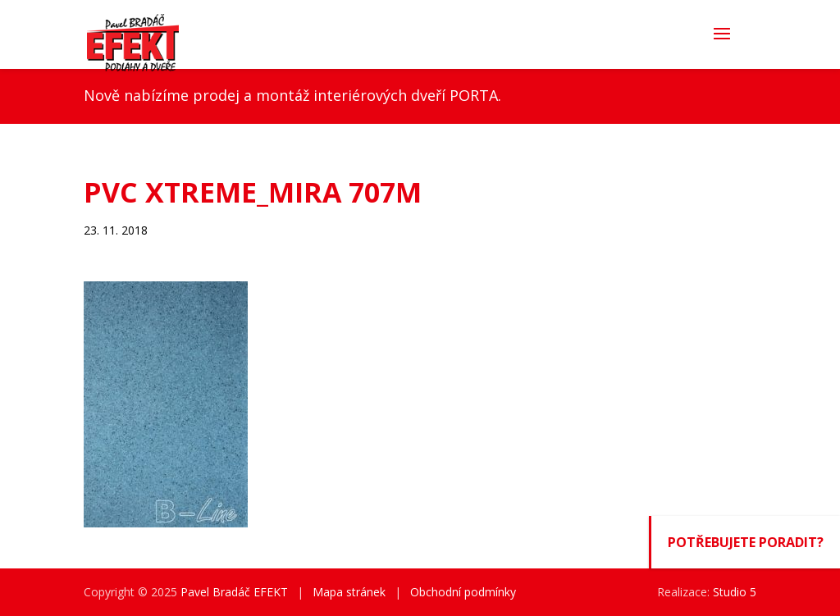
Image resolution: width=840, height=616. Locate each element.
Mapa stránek (349, 592)
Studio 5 (735, 592)
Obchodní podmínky (463, 592)
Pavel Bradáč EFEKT (234, 592)
